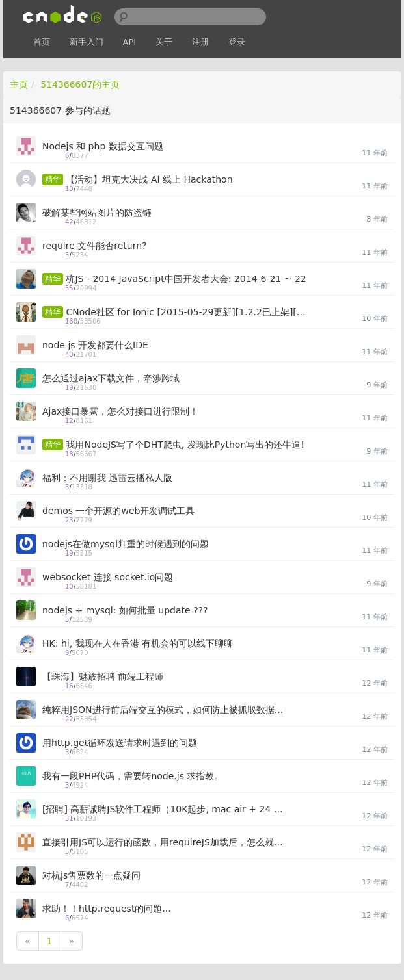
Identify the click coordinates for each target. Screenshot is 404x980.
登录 (237, 42)
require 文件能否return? (94, 246)
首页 (42, 42)
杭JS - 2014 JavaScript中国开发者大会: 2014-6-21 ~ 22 (186, 279)
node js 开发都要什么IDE (95, 345)
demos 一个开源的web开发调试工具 (118, 511)
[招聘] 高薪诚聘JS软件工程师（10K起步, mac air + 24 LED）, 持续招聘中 (163, 809)
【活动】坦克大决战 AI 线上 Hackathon (149, 179)
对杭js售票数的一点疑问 (91, 875)
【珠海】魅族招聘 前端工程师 (103, 677)
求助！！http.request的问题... (107, 909)
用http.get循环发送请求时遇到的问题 (120, 743)
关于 (164, 42)
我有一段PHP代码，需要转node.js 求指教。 (133, 776)
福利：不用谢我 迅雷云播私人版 (107, 478)
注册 (200, 42)
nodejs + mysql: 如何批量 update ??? (125, 610)
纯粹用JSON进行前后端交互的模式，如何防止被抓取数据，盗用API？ (163, 710)
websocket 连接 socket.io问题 (108, 577)
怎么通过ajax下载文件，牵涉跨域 (111, 378)
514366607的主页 (80, 84)
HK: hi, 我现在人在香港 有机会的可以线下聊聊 (138, 643)
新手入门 (87, 42)
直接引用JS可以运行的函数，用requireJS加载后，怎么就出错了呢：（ (163, 842)
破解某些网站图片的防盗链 (97, 213)
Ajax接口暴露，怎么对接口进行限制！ (120, 411)
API (130, 42)
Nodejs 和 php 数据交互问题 (103, 146)
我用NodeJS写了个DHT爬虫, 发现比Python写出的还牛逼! (185, 445)
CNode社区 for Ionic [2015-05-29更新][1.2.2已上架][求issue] (187, 312)
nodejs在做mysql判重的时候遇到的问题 (126, 544)
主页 (19, 84)
